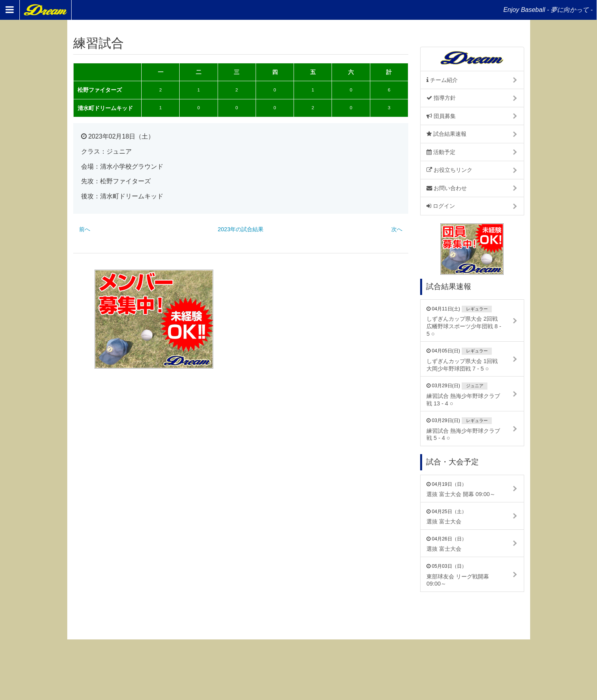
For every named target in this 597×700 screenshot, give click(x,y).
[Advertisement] (328, 319)
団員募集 (441, 116)
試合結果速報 (446, 134)
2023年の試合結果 (241, 229)
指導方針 (441, 98)
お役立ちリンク (449, 170)
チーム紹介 (442, 80)
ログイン (441, 206)
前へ (85, 229)
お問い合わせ (447, 188)
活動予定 (441, 152)
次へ (397, 229)
